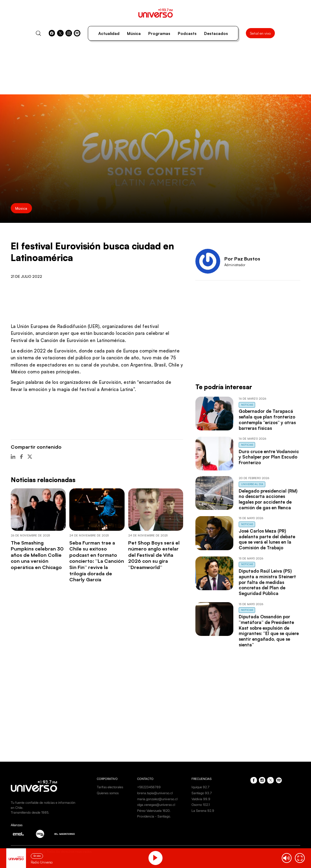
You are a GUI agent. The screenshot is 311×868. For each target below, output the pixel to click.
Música (134, 33)
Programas (159, 33)
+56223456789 (149, 787)
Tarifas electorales (110, 787)
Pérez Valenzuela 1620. (154, 811)
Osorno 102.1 (201, 805)
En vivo (37, 856)
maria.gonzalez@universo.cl (157, 799)
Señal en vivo (260, 33)
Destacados (216, 33)
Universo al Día (252, 484)
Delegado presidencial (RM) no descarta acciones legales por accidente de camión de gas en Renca (268, 499)
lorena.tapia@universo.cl (155, 793)
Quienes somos (108, 793)
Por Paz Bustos (242, 259)
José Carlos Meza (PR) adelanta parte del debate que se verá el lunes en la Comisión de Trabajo (267, 539)
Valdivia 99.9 (201, 799)
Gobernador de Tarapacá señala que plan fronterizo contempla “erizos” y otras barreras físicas (267, 420)
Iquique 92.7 (200, 787)
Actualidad (109, 33)
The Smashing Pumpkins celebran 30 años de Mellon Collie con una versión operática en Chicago (37, 555)
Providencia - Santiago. (154, 816)
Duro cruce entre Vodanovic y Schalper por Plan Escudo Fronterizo (269, 457)
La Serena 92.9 (203, 811)
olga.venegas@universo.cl (156, 805)
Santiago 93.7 (202, 793)
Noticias (247, 405)
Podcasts (187, 33)
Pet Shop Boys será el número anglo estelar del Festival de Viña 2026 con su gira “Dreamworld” (154, 555)
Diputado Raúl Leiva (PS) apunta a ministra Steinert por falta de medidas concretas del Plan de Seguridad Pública (267, 582)
